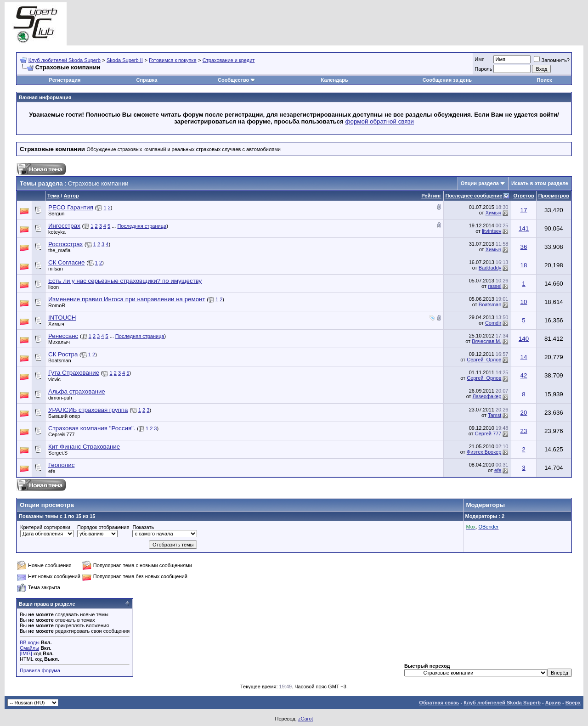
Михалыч (59, 342)
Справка (147, 80)
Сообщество (237, 80)
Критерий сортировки (45, 527)
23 (524, 431)
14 (524, 357)
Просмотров (554, 196)
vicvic (54, 379)
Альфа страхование (77, 391)
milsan (56, 269)
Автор (71, 196)
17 (524, 210)
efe (52, 471)
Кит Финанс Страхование (84, 447)
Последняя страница (142, 226)
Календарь (335, 80)
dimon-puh (60, 398)
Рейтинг (431, 196)
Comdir (493, 323)
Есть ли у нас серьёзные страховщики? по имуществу (125, 281)
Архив (553, 703)
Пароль (483, 69)
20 (524, 413)
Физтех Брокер (484, 452)
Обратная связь (439, 703)
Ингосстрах (64, 226)
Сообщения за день (447, 80)
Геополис (61, 465)
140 (524, 339)
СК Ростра (63, 354)
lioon (54, 287)
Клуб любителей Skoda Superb (65, 60)
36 (524, 247)
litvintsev (492, 231)
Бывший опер (64, 416)
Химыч (494, 213)
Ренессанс (63, 336)
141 (524, 228)
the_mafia (59, 250)
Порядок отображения (103, 527)
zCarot (305, 719)
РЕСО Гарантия (71, 207)
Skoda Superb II (125, 60)
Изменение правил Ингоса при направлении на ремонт (127, 299)
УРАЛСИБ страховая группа (88, 410)
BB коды (30, 642)
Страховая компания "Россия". (92, 428)
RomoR (57, 305)
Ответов (523, 196)
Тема (53, 196)
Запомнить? (552, 60)
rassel (495, 286)
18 (524, 265)
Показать (143, 527)
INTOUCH (62, 318)
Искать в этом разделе (540, 183)
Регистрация (65, 80)
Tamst (495, 415)
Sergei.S (58, 453)
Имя (479, 59)
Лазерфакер (487, 396)
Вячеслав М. (486, 341)
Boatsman (490, 304)
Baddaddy (490, 268)
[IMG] (26, 653)
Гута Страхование (74, 373)
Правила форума (40, 670)
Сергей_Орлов (484, 360)
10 (524, 302)
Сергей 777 (62, 434)
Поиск (545, 80)
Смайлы (29, 648)
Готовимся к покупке (173, 60)
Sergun (56, 214)
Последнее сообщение (474, 196)
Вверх (573, 703)
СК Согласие (66, 262)
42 (524, 375)
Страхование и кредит (229, 60)
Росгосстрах (65, 244)
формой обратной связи (380, 121)
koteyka (57, 232)
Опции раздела (480, 183)
